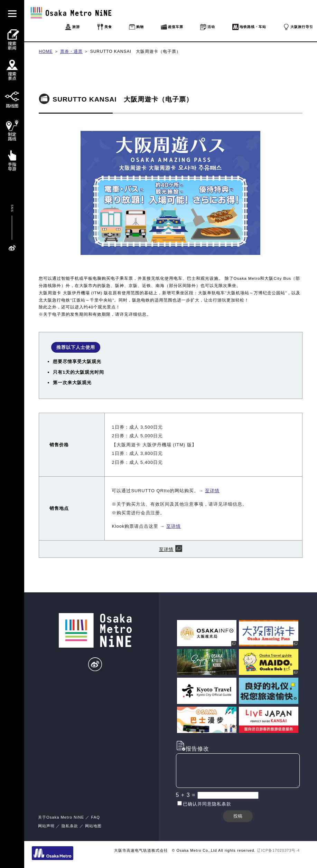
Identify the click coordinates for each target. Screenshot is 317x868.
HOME (46, 51)
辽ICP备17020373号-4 (278, 850)
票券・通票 (71, 51)
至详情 (212, 491)
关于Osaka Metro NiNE (61, 817)
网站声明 (46, 826)
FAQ (96, 817)
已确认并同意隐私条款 (207, 804)
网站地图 (93, 826)
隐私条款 (70, 826)
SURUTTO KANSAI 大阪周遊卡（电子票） (136, 51)
